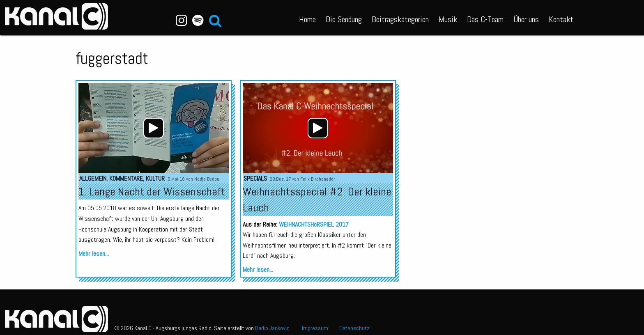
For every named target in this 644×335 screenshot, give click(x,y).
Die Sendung (344, 19)
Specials (255, 178)
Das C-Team (485, 19)
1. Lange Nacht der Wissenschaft (152, 192)
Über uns (526, 19)
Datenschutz (354, 328)
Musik (448, 19)
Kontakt (561, 19)
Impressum (315, 328)
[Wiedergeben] (154, 128)
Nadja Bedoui (207, 179)
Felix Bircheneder (318, 179)
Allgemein (93, 178)
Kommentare (126, 178)
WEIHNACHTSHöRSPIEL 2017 (314, 224)
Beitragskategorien (400, 19)
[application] (154, 128)
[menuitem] (307, 18)
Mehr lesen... (94, 254)
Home (307, 19)
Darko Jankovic (272, 328)
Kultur (155, 178)
